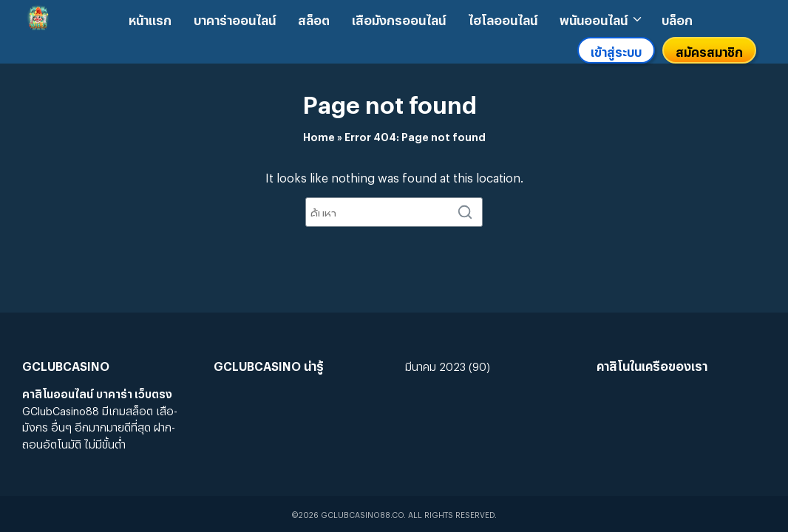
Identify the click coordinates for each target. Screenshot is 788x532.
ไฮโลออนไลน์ (503, 18)
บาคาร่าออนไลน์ (235, 18)
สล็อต (314, 18)
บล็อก (677, 18)
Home (319, 135)
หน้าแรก (150, 18)
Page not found (390, 100)
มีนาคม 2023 (435, 365)
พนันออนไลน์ (594, 18)
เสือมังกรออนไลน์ (399, 18)
